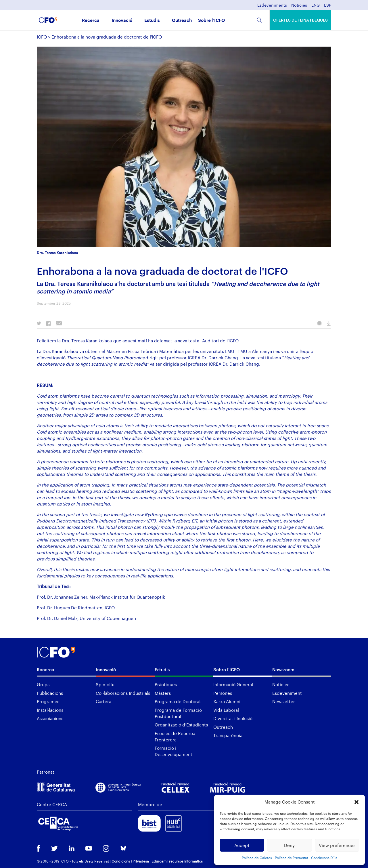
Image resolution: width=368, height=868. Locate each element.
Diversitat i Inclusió (233, 718)
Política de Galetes (257, 858)
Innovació (122, 21)
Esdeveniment (287, 693)
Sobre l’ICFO (211, 21)
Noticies (281, 684)
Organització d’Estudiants (181, 725)
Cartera (103, 701)
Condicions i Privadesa (130, 861)
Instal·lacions (50, 710)
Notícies (299, 5)
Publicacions (50, 693)
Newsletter (284, 701)
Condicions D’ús (324, 858)
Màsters (163, 693)
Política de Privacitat (292, 858)
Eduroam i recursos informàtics (177, 861)
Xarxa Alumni (227, 701)
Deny (289, 845)
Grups (43, 684)
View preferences (337, 845)
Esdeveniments (272, 5)
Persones (223, 693)
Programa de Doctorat (178, 701)
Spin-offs (105, 684)
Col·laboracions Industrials (123, 693)
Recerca (91, 21)
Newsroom (283, 669)
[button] (356, 802)
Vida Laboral (226, 710)
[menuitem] (316, 7)
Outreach (182, 21)
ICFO (42, 37)
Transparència (228, 735)
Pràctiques (166, 684)
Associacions (50, 718)
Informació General (233, 684)
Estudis (152, 21)
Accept (242, 845)
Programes (48, 701)
